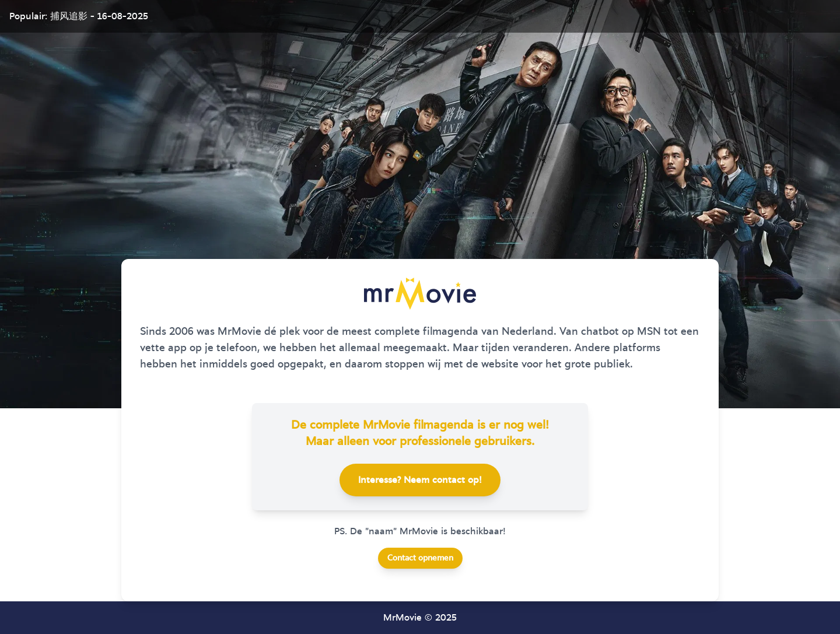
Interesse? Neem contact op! (420, 480)
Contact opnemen (420, 558)
